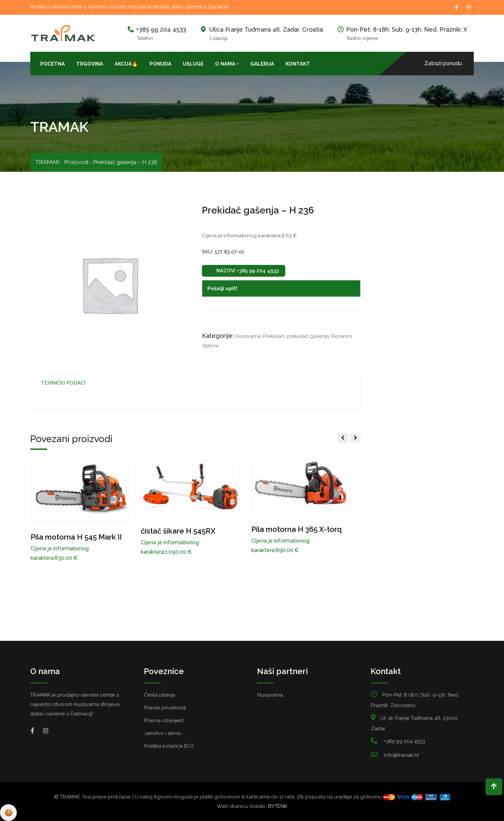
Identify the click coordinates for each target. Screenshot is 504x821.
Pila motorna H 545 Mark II (76, 537)
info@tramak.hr (402, 755)
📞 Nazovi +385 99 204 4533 (244, 271)
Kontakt (298, 64)
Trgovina (90, 64)
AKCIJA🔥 (126, 64)
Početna (53, 64)
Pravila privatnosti (165, 708)
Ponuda (160, 64)
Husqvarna (248, 336)
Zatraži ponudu (443, 63)
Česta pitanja (160, 695)
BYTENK (278, 806)
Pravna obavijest (164, 720)
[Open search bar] (322, 63)
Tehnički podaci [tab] (63, 383)
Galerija (262, 64)
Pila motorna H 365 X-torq (297, 529)
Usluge (193, 64)
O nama (225, 64)
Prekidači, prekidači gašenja (296, 336)
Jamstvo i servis (162, 733)
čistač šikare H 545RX (178, 531)
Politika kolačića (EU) (169, 746)
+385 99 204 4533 (161, 29)
